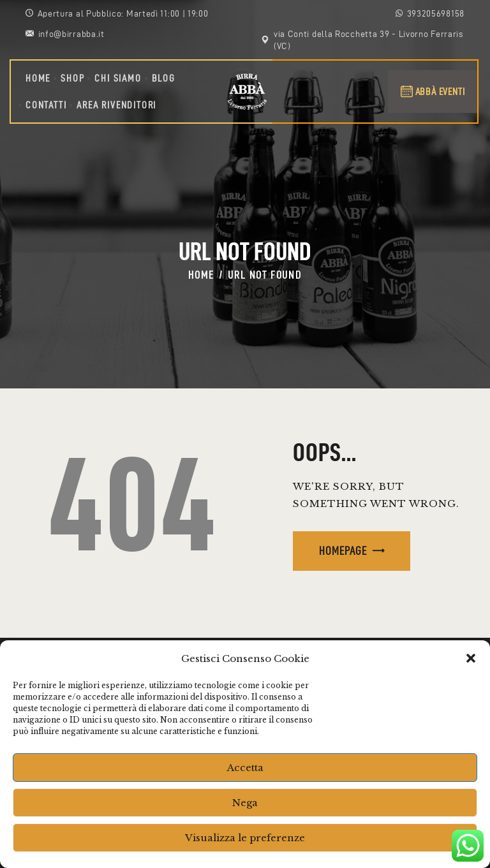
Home (201, 275)
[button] (471, 658)
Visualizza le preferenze (245, 838)
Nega (245, 803)
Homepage (343, 551)
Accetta (245, 768)
